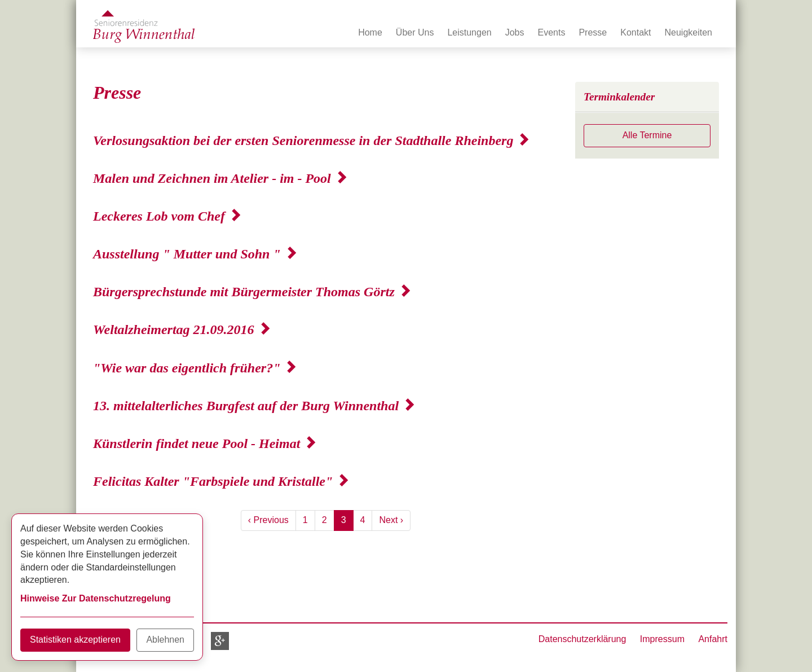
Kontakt (636, 32)
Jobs (515, 32)
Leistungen (469, 32)
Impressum (662, 639)
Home (370, 32)
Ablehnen (165, 640)
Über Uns (415, 32)
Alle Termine (647, 135)
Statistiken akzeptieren (75, 640)
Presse (593, 32)
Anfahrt (713, 639)
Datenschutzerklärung (582, 639)
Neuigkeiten (689, 32)
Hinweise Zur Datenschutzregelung (96, 598)
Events (552, 32)
